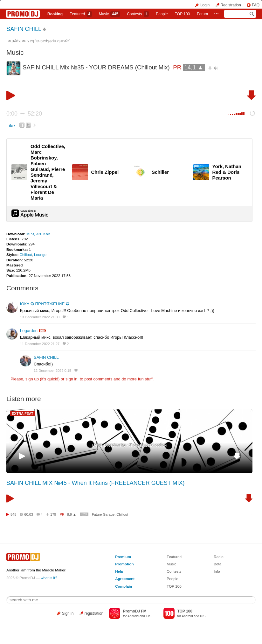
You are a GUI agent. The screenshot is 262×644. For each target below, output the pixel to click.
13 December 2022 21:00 (40, 317)
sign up (32, 379)
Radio (219, 557)
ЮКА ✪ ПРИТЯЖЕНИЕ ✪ (45, 304)
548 (13, 514)
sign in (72, 379)
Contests (174, 571)
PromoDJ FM (135, 611)
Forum (202, 14)
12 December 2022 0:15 (52, 371)
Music (109, 14)
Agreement (125, 579)
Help (119, 571)
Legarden (29, 331)
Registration (231, 5)
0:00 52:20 (24, 114)
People (162, 14)
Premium (123, 557)
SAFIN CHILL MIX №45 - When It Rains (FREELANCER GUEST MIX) (95, 483)
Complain (124, 586)
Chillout (26, 255)
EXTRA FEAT (23, 414)
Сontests (138, 14)
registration (94, 613)
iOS (149, 616)
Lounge (40, 255)
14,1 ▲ (194, 67)
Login (205, 5)
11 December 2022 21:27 (40, 344)
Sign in (68, 613)
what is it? (49, 578)
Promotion (124, 564)
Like (11, 126)
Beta (217, 564)
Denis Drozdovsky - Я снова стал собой (129, 445)
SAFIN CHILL (24, 29)
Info (217, 571)
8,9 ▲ (72, 514)
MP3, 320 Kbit (38, 234)
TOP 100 (183, 14)
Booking (55, 14)
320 (84, 514)
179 (53, 514)
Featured (81, 14)
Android (133, 616)
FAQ (256, 5)
